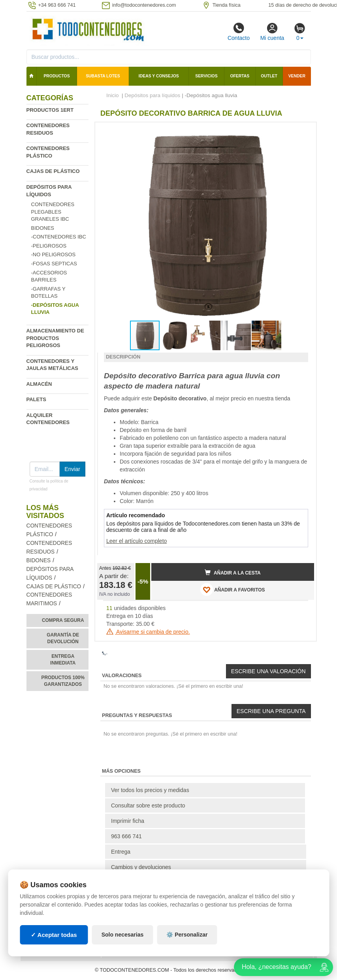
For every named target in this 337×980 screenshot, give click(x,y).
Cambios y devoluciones (141, 867)
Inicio (113, 95)
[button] (301, 131)
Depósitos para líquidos (152, 95)
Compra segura (63, 620)
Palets (36, 399)
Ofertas (240, 76)
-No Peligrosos (54, 254)
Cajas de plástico (53, 171)
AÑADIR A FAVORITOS (233, 590)
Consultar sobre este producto (148, 805)
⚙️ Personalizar (187, 935)
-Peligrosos (49, 246)
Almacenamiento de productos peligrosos (55, 338)
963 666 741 (126, 836)
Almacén (39, 384)
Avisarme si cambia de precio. (148, 632)
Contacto (239, 32)
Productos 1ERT (50, 110)
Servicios (206, 76)
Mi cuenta (272, 32)
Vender (297, 76)
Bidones (43, 228)
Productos (56, 76)
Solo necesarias (123, 935)
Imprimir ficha (128, 821)
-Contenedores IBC (59, 237)
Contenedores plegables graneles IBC (53, 212)
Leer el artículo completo (136, 541)
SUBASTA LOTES (103, 76)
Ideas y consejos (159, 76)
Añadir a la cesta (233, 573)
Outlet (269, 76)
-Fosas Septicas (54, 264)
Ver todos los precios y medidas (150, 790)
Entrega (121, 852)
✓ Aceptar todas (54, 935)
